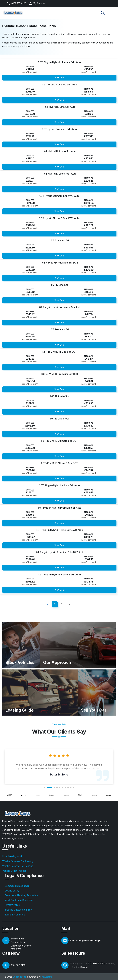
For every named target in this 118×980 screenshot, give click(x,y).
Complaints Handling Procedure (21, 895)
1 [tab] (45, 787)
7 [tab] (65, 787)
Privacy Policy (12, 905)
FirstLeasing (46, 977)
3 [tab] (54, 787)
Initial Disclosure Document (19, 900)
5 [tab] (60, 787)
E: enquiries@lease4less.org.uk (86, 940)
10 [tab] (74, 787)
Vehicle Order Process (14, 871)
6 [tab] (63, 787)
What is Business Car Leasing (18, 861)
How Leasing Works (13, 856)
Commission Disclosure (17, 886)
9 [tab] (71, 787)
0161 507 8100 (19, 3)
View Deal (59, 77)
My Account (39, 3)
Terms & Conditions (15, 915)
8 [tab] (68, 787)
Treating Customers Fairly (18, 910)
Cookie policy (12, 891)
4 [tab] (57, 787)
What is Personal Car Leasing (18, 866)
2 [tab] (49, 787)
